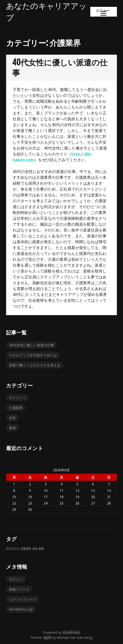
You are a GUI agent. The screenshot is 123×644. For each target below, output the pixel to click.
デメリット (18, 398)
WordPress (71, 632)
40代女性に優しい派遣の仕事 (31, 345)
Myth (47, 638)
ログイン (16, 579)
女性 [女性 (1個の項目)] (35, 549)
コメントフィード (23, 599)
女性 (12, 418)
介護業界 (16, 408)
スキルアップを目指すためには (33, 355)
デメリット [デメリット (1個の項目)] (13, 549)
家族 (12, 428)
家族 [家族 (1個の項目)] (41, 549)
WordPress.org (21, 609)
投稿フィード (19, 589)
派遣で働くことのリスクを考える (35, 365)
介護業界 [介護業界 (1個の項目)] (26, 549)
